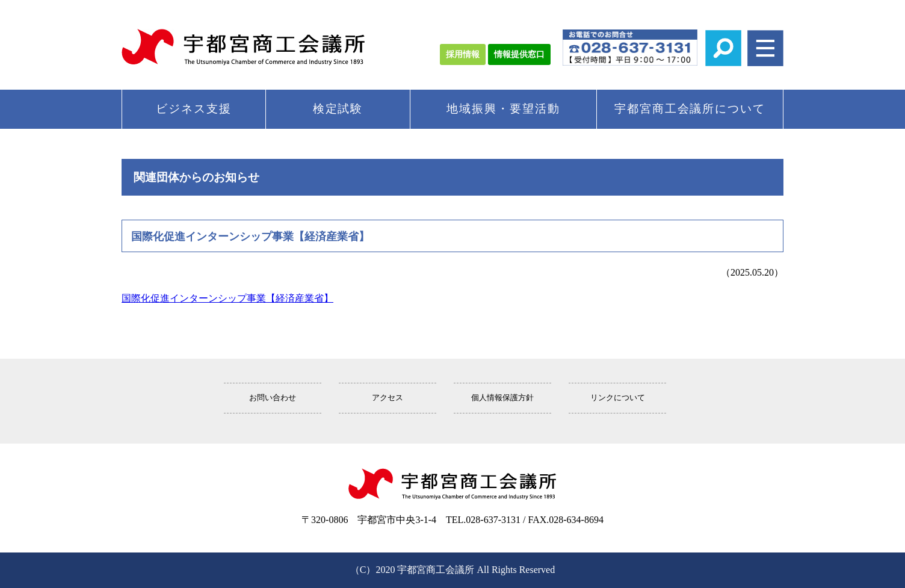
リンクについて (618, 398)
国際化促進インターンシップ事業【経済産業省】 (227, 298)
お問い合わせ (273, 398)
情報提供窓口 (519, 54)
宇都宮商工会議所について (690, 109)
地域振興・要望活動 (503, 109)
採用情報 (463, 54)
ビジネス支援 (194, 109)
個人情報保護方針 (502, 398)
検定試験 (338, 109)
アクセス (388, 398)
